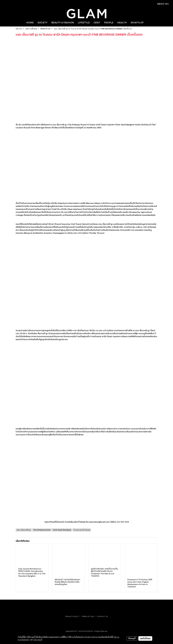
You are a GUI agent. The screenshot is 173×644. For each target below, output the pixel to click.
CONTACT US (102, 616)
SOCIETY (43, 22)
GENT (97, 22)
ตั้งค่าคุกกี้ (132, 638)
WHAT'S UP (137, 22)
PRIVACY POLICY (72, 616)
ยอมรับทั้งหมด (145, 638)
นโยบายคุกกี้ (38, 640)
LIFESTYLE (84, 22)
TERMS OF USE (88, 616)
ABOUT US (162, 4)
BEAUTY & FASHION (63, 22)
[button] (148, 22)
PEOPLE (109, 22)
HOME (30, 22)
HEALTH (122, 22)
